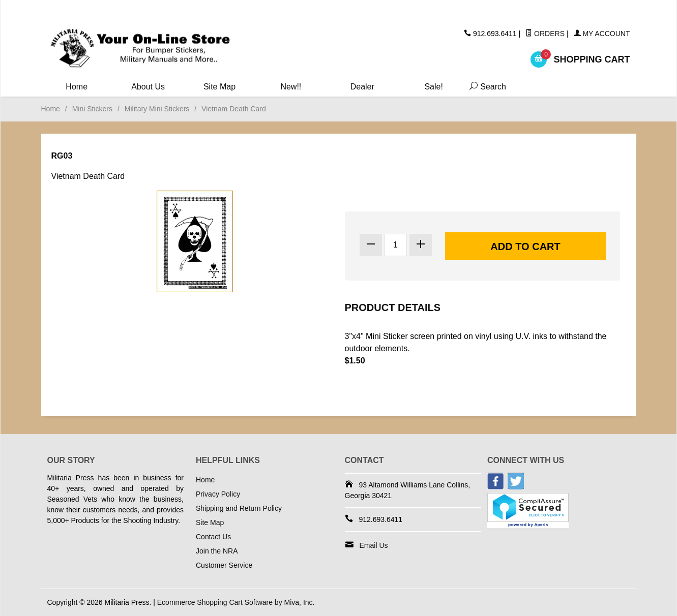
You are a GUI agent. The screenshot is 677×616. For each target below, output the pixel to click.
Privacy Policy (218, 494)
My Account (602, 34)
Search (486, 87)
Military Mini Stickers (157, 109)
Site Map (219, 87)
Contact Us (213, 537)
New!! (291, 87)
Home (77, 87)
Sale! (433, 87)
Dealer (362, 87)
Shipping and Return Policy (239, 508)
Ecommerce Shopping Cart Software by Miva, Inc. (236, 602)
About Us (148, 87)
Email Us (374, 545)
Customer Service (224, 565)
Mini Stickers (92, 109)
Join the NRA (217, 551)
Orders (545, 34)
